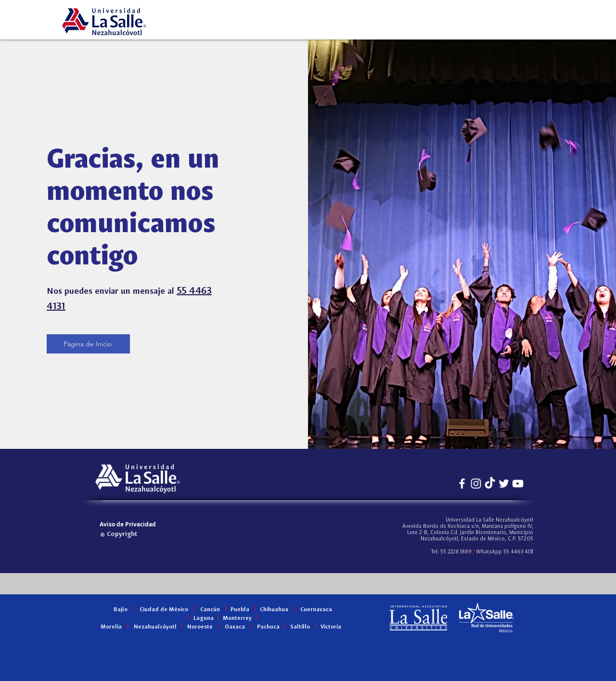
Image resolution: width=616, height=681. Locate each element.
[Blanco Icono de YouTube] (518, 484)
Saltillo (300, 627)
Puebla (240, 610)
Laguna (204, 618)
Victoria (331, 627)
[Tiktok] (490, 484)
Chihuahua (274, 610)
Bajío (121, 610)
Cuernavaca (316, 610)
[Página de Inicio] (88, 344)
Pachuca (268, 627)
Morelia (111, 627)
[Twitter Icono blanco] (504, 484)
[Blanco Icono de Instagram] (476, 484)
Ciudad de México (164, 610)
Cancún (210, 610)
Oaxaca (235, 627)
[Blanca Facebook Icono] (462, 484)
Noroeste (200, 627)
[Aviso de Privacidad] (128, 524)
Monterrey (237, 618)
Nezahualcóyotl (155, 627)
